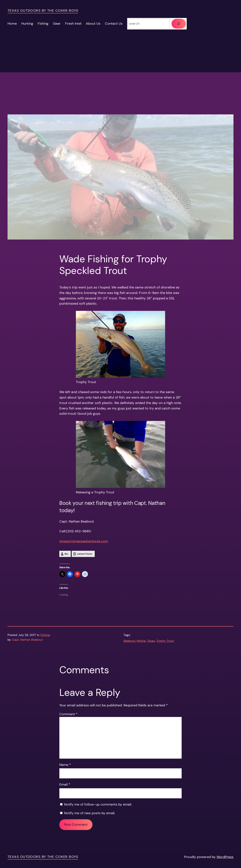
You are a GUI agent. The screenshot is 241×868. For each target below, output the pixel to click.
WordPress (225, 857)
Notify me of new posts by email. (90, 813)
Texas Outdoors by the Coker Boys (43, 11)
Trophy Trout (165, 641)
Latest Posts (85, 554)
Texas (151, 641)
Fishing (45, 635)
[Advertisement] (120, 88)
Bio (66, 554)
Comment (68, 714)
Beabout (129, 641)
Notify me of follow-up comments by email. (98, 804)
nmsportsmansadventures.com (84, 541)
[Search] (179, 24)
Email (65, 784)
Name (65, 765)
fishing (141, 641)
